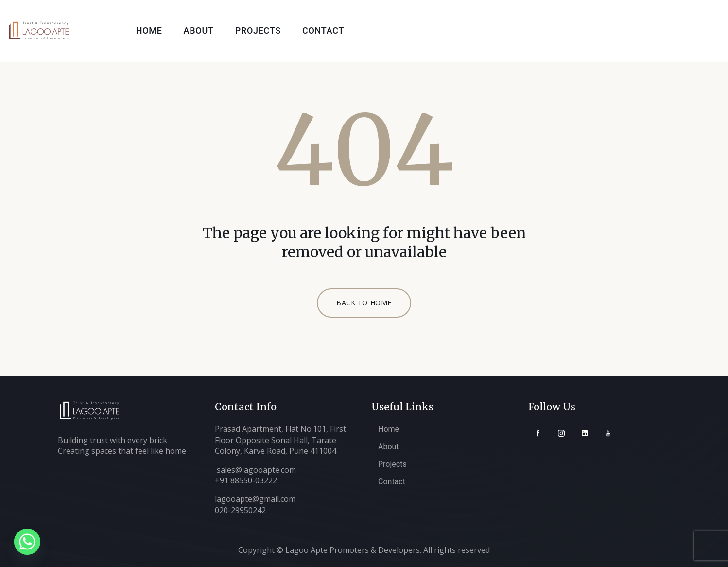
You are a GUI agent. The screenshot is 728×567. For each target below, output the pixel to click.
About (199, 30)
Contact (323, 30)
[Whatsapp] (27, 542)
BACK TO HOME (364, 303)
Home (149, 30)
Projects (258, 30)
